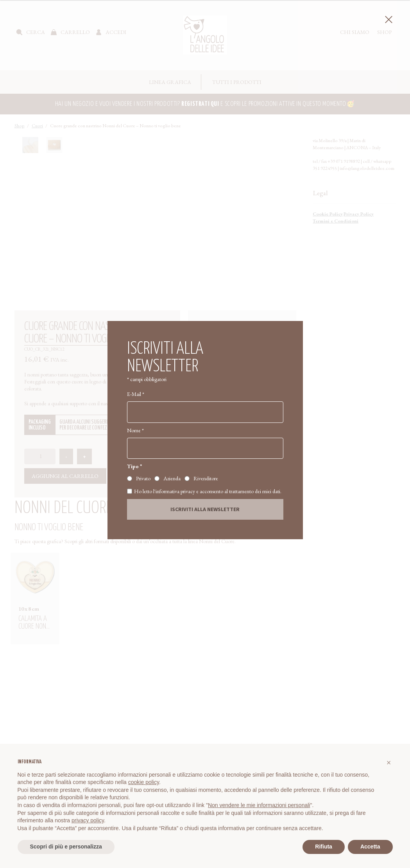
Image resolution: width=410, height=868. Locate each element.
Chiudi (388, 20)
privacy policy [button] (88, 820)
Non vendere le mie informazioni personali (259, 805)
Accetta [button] (370, 847)
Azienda (172, 478)
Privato (143, 478)
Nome (135, 430)
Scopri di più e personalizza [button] (66, 847)
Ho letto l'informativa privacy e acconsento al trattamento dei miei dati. (204, 491)
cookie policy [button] (144, 782)
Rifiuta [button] (324, 847)
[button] (389, 763)
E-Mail (136, 394)
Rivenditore (206, 478)
